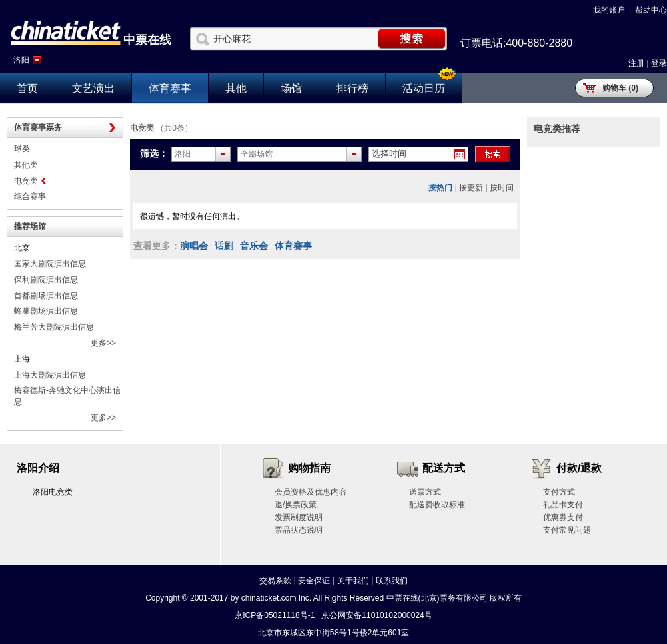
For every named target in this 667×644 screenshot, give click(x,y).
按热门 (440, 188)
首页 (27, 88)
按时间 (502, 188)
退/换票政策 (296, 505)
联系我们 (392, 581)
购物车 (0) (620, 88)
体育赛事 (170, 88)
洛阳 (21, 60)
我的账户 (609, 10)
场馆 (291, 88)
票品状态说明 (299, 530)
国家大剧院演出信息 (50, 264)
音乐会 (254, 246)
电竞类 (26, 181)
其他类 (26, 165)
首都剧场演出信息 (46, 296)
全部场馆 (257, 154)
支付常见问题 (567, 530)
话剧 (224, 246)
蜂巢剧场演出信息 (46, 311)
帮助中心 (651, 10)
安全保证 (314, 581)
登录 (659, 63)
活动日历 (424, 88)
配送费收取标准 (437, 505)
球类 (22, 149)
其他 (236, 88)
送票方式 (425, 492)
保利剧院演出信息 (46, 280)
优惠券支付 (563, 517)
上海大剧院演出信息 (50, 375)
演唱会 (194, 246)
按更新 (471, 188)
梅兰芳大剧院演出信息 (54, 327)
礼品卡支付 (563, 505)
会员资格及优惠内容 (311, 492)
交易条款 (275, 581)
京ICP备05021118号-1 (275, 615)
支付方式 (559, 492)
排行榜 (352, 88)
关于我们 (353, 581)
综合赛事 (30, 196)
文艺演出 (93, 88)
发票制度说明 (299, 517)
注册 (636, 63)
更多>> (103, 343)
